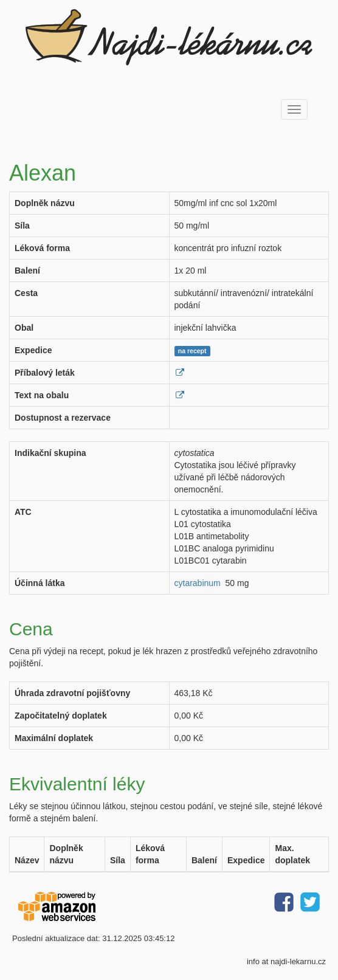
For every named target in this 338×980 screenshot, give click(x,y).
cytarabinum (198, 583)
